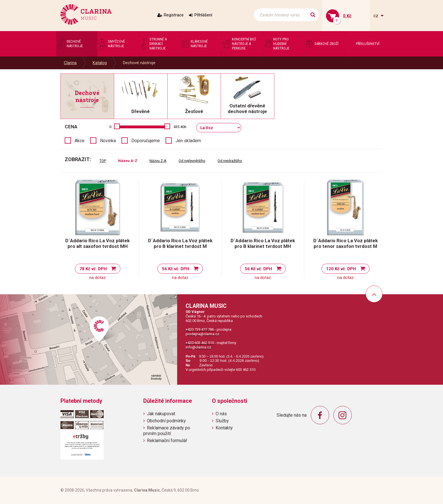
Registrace (174, 15)
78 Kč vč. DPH (93, 269)
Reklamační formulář (167, 441)
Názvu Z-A (158, 161)
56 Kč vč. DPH (176, 269)
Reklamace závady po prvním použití (167, 431)
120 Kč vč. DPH (341, 269)
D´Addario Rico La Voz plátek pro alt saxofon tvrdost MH (97, 243)
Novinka (108, 141)
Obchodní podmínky (166, 421)
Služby (222, 421)
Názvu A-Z (128, 161)
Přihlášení (203, 15)
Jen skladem (188, 141)
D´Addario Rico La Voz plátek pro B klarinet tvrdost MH (263, 243)
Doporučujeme (146, 141)
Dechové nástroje (139, 63)
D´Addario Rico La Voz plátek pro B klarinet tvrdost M (180, 243)
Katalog (100, 63)
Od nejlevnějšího (192, 161)
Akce (80, 141)
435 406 (180, 127)
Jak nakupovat (161, 414)
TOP (103, 161)
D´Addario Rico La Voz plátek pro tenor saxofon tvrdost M (346, 243)
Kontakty (224, 428)
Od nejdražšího (230, 161)
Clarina (70, 63)
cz (376, 16)
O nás (221, 414)
